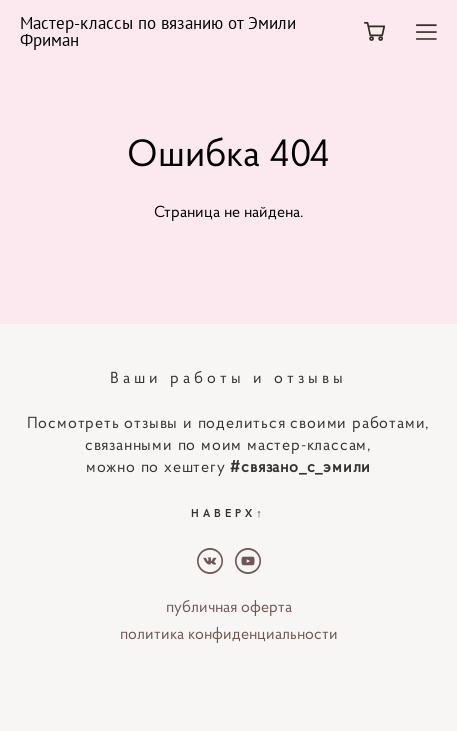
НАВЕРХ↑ (228, 512)
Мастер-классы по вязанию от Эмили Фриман (158, 32)
